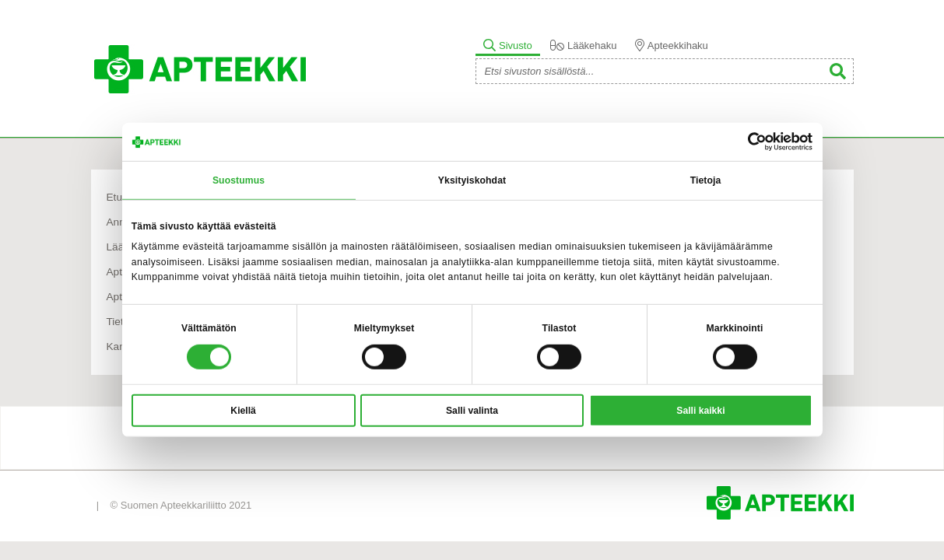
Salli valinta (472, 411)
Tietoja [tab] (706, 180)
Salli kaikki (700, 411)
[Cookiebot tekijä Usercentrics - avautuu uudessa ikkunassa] (744, 142)
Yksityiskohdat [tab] (472, 180)
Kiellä (243, 411)
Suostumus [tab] (239, 180)
